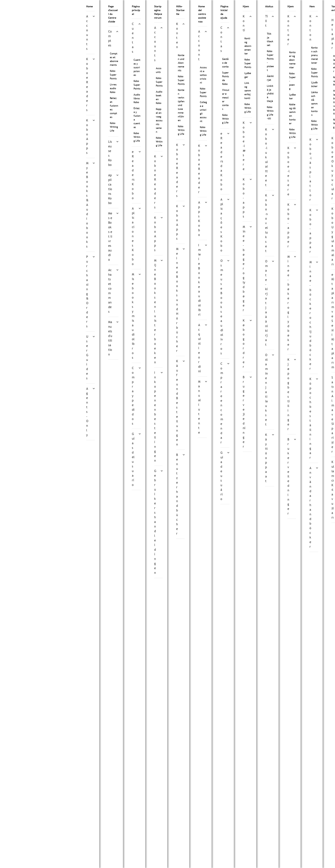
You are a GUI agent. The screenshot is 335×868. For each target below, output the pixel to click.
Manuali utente (199, 407)
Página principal (136, 10)
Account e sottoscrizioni (203, 75)
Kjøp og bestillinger (289, 394)
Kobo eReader (199, 169)
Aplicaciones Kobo (133, 236)
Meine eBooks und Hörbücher (177, 300)
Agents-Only (87, 412)
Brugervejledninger (244, 412)
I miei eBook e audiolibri (199, 280)
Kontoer (288, 30)
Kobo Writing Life (114, 127)
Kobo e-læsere (244, 146)
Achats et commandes (110, 291)
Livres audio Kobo (113, 88)
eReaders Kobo (133, 175)
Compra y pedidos (133, 396)
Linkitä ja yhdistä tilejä (270, 93)
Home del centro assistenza (202, 14)
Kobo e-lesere (288, 171)
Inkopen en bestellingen (155, 417)
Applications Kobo (110, 189)
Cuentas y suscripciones (137, 67)
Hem (312, 6)
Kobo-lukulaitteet (266, 157)
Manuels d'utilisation (110, 338)
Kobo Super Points (113, 75)
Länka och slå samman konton (314, 104)
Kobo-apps (244, 198)
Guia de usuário (222, 476)
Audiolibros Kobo (137, 98)
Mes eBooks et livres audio (110, 236)
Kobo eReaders (87, 85)
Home (89, 6)
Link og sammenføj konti (248, 91)
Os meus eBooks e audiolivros (222, 307)
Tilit (266, 21)
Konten (177, 35)
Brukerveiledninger (288, 476)
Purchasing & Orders (87, 292)
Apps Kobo (199, 219)
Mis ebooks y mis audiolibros (133, 316)
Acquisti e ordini (199, 348)
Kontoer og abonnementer (292, 60)
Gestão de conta (225, 63)
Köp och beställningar (310, 418)
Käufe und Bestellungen (177, 403)
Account (199, 45)
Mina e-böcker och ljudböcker (311, 315)
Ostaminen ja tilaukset (266, 390)
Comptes (110, 38)
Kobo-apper (288, 225)
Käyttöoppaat (266, 458)
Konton (310, 28)
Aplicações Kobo (222, 225)
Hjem (246, 6)
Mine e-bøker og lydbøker (289, 303)
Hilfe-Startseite (180, 10)
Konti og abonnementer (248, 46)
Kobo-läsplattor (310, 170)
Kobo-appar (310, 231)
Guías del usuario (133, 459)
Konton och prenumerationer (315, 55)
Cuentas (133, 38)
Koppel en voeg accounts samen (159, 120)
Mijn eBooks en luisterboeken (155, 311)
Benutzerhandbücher (177, 494)
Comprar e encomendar (222, 403)
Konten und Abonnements (181, 63)
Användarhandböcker (310, 507)
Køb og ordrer (244, 344)
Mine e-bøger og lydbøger (244, 268)
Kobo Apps (87, 137)
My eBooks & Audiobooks (87, 205)
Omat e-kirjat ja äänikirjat (266, 303)
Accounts (87, 33)
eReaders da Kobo (222, 161)
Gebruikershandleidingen (155, 522)
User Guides (87, 357)
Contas (221, 39)
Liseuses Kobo (110, 153)
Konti (244, 23)
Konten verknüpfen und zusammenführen (181, 105)
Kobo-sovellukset (266, 223)
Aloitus (269, 6)
